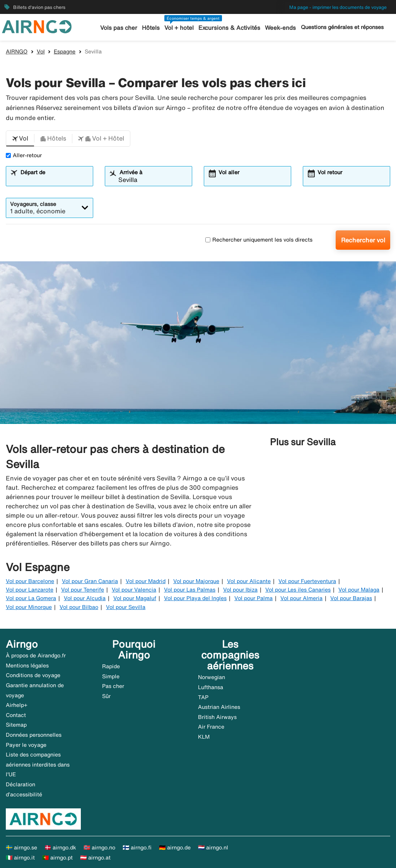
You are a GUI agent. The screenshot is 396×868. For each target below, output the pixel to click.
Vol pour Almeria (301, 598)
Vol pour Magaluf (135, 598)
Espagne (65, 51)
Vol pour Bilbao (79, 607)
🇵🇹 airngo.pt (57, 858)
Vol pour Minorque (29, 607)
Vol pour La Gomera (31, 598)
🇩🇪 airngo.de (175, 847)
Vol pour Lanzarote (30, 590)
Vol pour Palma (253, 598)
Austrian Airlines (219, 707)
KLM (204, 737)
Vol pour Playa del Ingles (195, 598)
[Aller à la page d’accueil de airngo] (37, 26)
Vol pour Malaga (359, 590)
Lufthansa (211, 687)
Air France (211, 727)
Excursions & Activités (229, 28)
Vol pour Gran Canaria (90, 581)
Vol (41, 51)
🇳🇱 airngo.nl (213, 847)
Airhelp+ (17, 705)
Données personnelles (34, 735)
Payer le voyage (26, 745)
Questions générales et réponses (342, 27)
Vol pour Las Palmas (190, 590)
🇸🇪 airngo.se (21, 847)
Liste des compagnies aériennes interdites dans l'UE (38, 764)
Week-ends (280, 28)
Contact (16, 715)
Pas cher (113, 686)
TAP (203, 697)
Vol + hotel (179, 28)
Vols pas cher (119, 28)
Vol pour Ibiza (240, 590)
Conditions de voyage (33, 675)
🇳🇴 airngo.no (99, 847)
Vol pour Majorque (196, 581)
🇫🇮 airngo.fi (137, 847)
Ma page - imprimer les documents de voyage (338, 7)
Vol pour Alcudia (85, 598)
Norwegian (212, 677)
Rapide (111, 666)
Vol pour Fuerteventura (307, 581)
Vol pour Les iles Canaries (298, 590)
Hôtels (151, 28)
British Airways (217, 717)
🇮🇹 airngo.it (20, 858)
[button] (20, 139)
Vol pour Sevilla (126, 607)
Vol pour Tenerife (83, 590)
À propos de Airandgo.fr (36, 655)
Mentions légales (27, 666)
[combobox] (54, 180)
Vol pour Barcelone (30, 581)
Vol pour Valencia (134, 590)
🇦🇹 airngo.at (95, 858)
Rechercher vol (363, 240)
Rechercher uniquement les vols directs (259, 240)
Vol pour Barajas (351, 598)
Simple (111, 676)
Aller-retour (24, 155)
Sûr (106, 696)
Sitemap (16, 725)
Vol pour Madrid (146, 581)
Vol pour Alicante (249, 581)
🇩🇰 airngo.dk (60, 847)
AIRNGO (17, 51)
